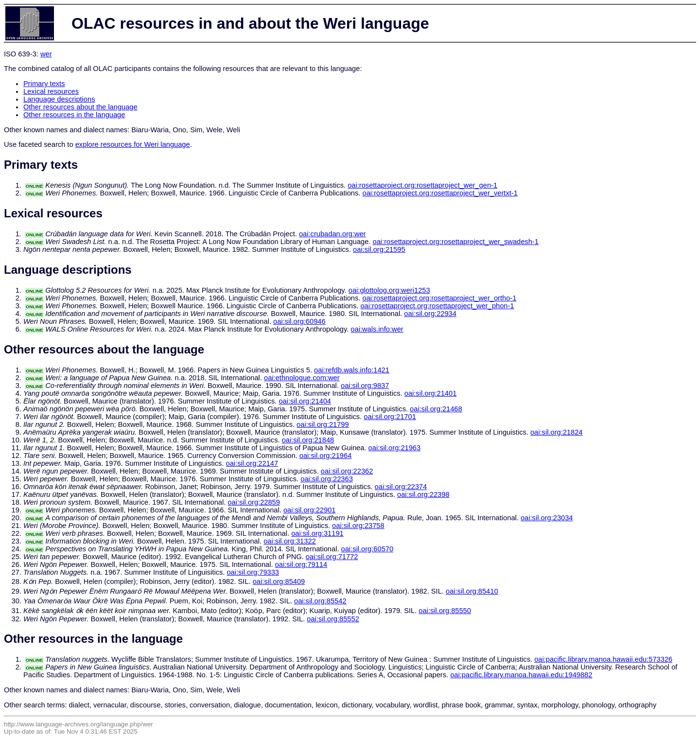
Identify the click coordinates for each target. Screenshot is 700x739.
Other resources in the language (74, 115)
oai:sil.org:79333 (253, 572)
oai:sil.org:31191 (317, 533)
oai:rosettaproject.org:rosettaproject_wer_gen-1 (422, 185)
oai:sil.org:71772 (332, 557)
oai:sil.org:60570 (367, 549)
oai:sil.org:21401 (431, 393)
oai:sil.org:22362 (347, 471)
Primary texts (44, 84)
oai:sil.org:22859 (254, 502)
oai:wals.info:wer (377, 329)
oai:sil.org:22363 (327, 479)
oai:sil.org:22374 (401, 487)
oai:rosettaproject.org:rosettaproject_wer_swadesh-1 (456, 242)
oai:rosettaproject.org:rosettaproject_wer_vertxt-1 (440, 193)
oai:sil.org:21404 (305, 401)
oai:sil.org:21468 (436, 409)
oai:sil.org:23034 (547, 518)
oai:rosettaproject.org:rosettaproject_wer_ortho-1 (440, 298)
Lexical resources (51, 91)
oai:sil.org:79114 (301, 564)
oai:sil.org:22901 (310, 510)
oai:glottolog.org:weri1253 (389, 290)
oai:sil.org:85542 (320, 601)
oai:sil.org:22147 (252, 463)
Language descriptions (59, 99)
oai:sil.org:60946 (299, 321)
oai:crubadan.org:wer (332, 234)
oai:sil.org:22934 (430, 314)
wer (46, 54)
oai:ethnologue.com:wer (302, 378)
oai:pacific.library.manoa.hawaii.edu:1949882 (521, 675)
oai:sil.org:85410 (472, 591)
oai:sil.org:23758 (358, 526)
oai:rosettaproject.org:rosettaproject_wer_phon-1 (437, 306)
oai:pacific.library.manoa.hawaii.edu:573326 (603, 659)
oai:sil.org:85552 (333, 619)
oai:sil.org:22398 (423, 494)
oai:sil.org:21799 (323, 424)
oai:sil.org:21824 (557, 432)
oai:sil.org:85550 (445, 611)
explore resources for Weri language (133, 144)
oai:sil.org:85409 (279, 581)
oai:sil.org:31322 (290, 541)
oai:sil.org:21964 (326, 456)
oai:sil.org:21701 (390, 417)
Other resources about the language (80, 107)
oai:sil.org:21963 (395, 448)
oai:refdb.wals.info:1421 (352, 370)
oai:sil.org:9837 (365, 386)
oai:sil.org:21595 (379, 249)
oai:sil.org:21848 (308, 440)
